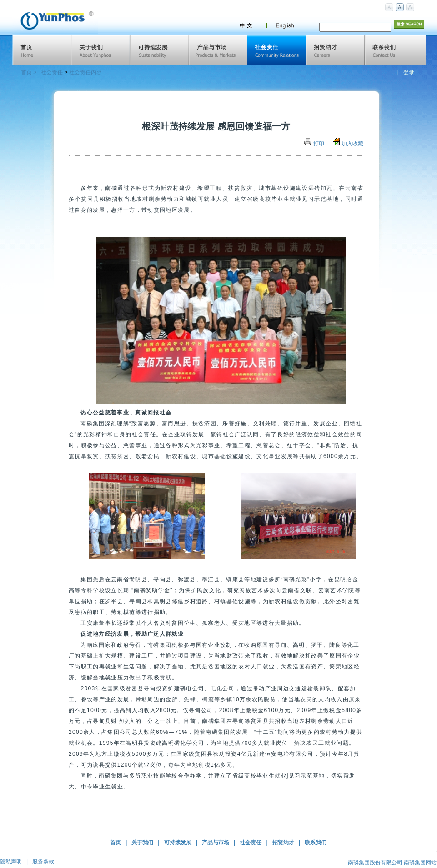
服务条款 (43, 862)
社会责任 (52, 72)
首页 (116, 843)
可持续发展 (178, 843)
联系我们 (316, 843)
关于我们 (142, 843)
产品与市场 (216, 843)
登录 (409, 72)
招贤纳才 (283, 843)
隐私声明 (11, 862)
